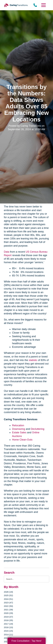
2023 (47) (8, 603)
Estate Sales (19, 432)
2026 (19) (8, 592)
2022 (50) (8, 606)
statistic (33, 360)
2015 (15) (8, 631)
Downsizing (19, 429)
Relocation (18, 425)
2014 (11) (8, 635)
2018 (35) (8, 620)
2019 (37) (8, 617)
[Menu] (43, 5)
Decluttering (37, 429)
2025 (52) (8, 595)
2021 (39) (8, 610)
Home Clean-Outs (22, 440)
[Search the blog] (26, 579)
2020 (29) (8, 613)
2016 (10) (8, 627)
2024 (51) (8, 599)
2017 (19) (8, 624)
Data (7, 252)
